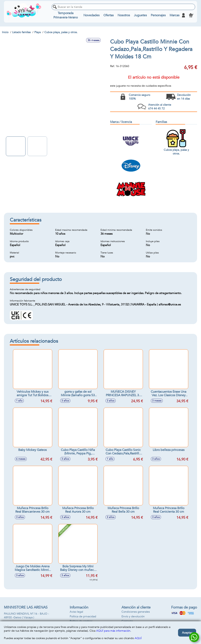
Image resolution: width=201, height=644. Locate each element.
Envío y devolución (133, 616)
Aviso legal (76, 612)
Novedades (91, 15)
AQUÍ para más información (113, 631)
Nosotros (124, 15)
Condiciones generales (136, 612)
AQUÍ (138, 638)
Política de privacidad (83, 616)
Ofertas (109, 15)
